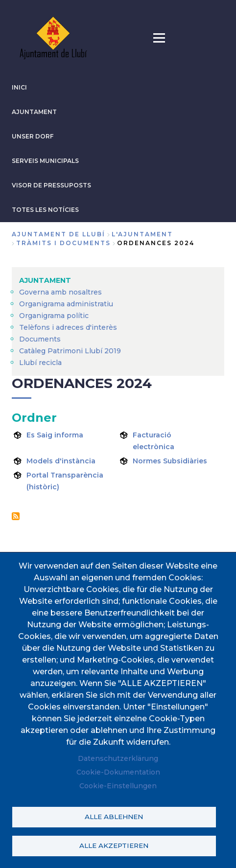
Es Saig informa (55, 435)
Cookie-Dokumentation (118, 772)
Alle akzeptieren (114, 845)
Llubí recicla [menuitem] (40, 363)
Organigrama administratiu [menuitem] (66, 304)
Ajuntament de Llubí (59, 234)
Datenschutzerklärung (118, 758)
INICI (19, 87)
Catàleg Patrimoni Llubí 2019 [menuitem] (70, 351)
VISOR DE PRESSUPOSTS (51, 185)
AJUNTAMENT (34, 112)
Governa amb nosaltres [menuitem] (60, 292)
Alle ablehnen (114, 817)
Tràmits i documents (63, 243)
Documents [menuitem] (40, 339)
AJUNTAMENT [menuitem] (45, 280)
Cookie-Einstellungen (118, 786)
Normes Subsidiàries (170, 461)
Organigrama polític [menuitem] (54, 316)
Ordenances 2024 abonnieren (16, 516)
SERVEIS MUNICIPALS (45, 161)
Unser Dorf (33, 136)
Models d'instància (61, 461)
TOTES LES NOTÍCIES (45, 210)
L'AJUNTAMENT (142, 234)
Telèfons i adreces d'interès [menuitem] (68, 327)
